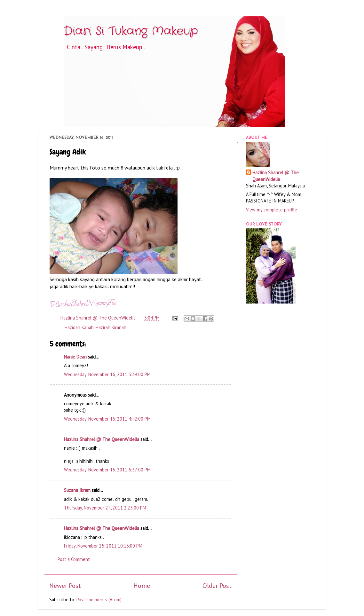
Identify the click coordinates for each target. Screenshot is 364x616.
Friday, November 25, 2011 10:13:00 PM (103, 546)
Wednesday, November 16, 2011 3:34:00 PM (107, 374)
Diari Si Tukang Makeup (131, 31)
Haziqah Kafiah (79, 327)
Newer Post (65, 585)
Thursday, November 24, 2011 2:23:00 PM (105, 508)
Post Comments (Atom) (99, 600)
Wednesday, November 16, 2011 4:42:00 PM (107, 419)
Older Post (217, 585)
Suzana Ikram (77, 490)
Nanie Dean (75, 357)
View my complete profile (272, 210)
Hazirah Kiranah (111, 327)
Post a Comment (74, 559)
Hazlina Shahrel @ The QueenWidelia (102, 439)
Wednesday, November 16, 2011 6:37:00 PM (107, 470)
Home (142, 585)
